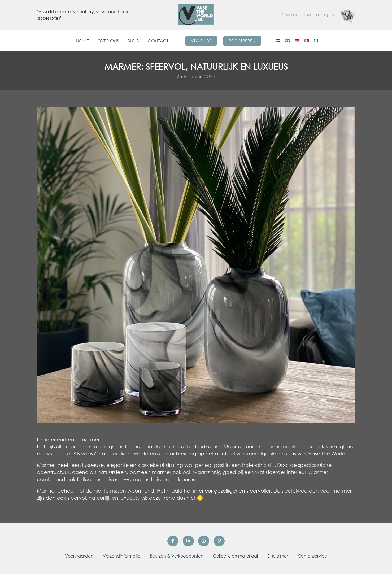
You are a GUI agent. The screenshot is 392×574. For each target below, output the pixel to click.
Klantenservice (312, 556)
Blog (133, 41)
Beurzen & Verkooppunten (177, 556)
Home (82, 41)
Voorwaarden (79, 556)
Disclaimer (278, 556)
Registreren (242, 41)
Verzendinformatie (122, 556)
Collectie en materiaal (235, 556)
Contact (158, 41)
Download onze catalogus (318, 15)
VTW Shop (201, 41)
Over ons (108, 41)
